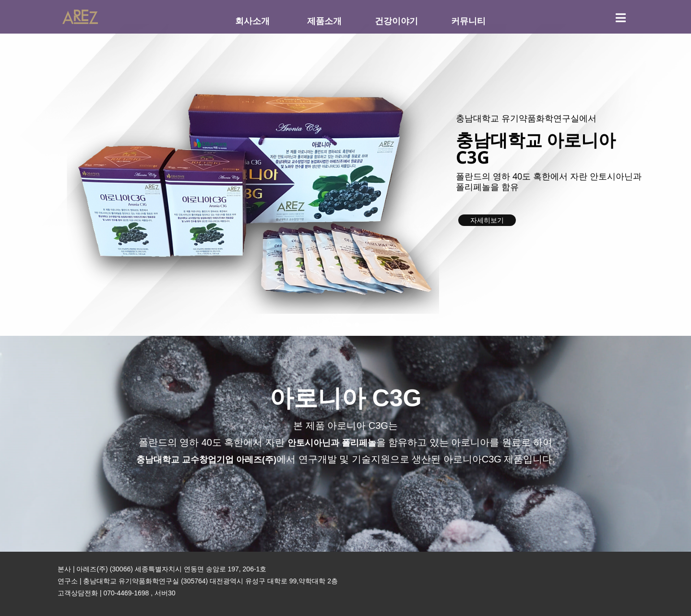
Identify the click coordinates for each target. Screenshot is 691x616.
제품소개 (324, 21)
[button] (337, 325)
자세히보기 (487, 220)
